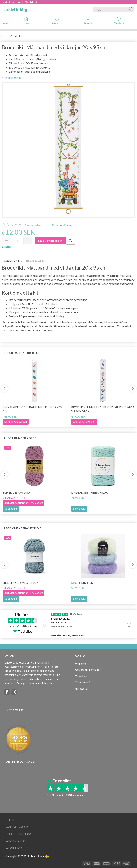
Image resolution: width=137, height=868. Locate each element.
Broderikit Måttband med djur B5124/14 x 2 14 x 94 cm (103, 409)
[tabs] (119, 21)
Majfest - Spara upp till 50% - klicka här (20, 2)
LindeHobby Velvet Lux (20, 583)
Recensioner (36, 261)
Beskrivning (13, 261)
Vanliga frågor (17, 827)
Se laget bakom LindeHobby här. (35, 683)
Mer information (12, 78)
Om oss (10, 820)
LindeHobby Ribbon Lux (89, 492)
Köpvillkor (14, 848)
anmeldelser (33, 225)
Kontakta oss (15, 841)
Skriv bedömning (62, 225)
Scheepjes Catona (16, 492)
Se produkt (11, 509)
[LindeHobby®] (15, 9)
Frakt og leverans (19, 834)
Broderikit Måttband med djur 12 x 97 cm (32, 409)
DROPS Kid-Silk (82, 583)
